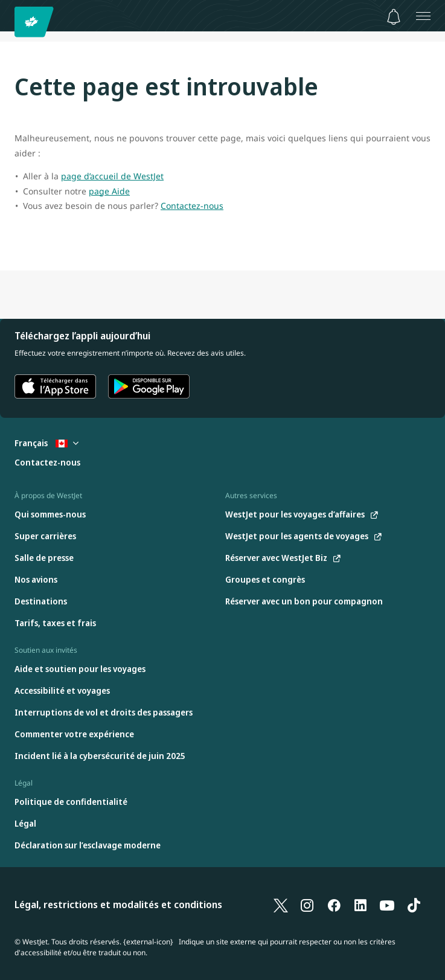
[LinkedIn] (360, 905)
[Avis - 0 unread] (394, 17)
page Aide (109, 191)
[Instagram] (307, 905)
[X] (281, 905)
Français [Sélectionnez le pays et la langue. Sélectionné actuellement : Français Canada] (46, 443)
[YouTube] (387, 905)
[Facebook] (334, 905)
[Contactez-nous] (47, 463)
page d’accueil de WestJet (112, 176)
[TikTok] (414, 905)
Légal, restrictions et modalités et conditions (118, 905)
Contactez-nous (192, 206)
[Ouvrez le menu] (423, 16)
